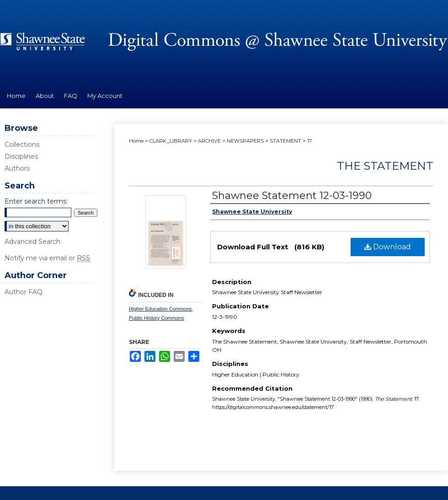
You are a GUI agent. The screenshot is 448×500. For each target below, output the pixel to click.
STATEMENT (285, 141)
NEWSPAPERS (245, 141)
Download (388, 247)
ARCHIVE (209, 141)
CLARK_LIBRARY (171, 141)
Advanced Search (32, 242)
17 (309, 141)
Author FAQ (24, 292)
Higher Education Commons (160, 309)
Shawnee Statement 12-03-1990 (292, 196)
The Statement (385, 166)
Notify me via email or (47, 258)
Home (136, 141)
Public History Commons (156, 318)
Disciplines (21, 156)
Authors (17, 168)
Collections (22, 145)
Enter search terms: (36, 201)
